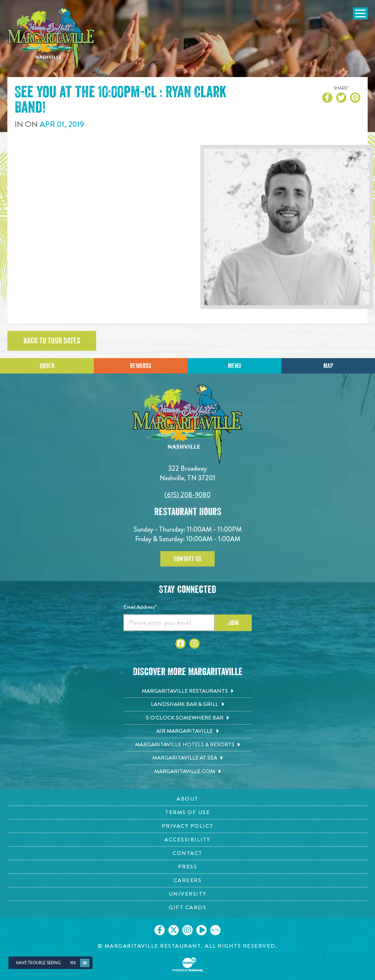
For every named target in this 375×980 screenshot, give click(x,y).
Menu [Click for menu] (234, 366)
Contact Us (187, 559)
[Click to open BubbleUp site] (187, 965)
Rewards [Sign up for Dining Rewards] (141, 366)
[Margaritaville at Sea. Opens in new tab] (187, 758)
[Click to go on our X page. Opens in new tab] (174, 930)
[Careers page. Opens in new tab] (187, 880)
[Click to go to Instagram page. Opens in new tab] (194, 644)
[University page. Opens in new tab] (187, 894)
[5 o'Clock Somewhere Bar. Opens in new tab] (187, 718)
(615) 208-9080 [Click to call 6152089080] (187, 495)
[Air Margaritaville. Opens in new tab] (187, 731)
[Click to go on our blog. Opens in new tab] (215, 930)
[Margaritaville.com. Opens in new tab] (187, 772)
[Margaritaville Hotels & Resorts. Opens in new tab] (187, 745)
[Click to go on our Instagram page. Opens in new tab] (187, 930)
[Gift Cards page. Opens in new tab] (187, 908)
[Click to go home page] (51, 39)
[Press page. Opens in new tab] (187, 867)
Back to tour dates (52, 341)
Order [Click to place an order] (47, 366)
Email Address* (140, 607)
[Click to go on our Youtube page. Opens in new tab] (201, 930)
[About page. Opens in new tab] (187, 799)
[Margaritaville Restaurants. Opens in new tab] (187, 691)
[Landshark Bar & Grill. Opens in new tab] (187, 704)
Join (233, 623)
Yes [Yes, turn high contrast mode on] (73, 963)
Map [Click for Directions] (328, 366)
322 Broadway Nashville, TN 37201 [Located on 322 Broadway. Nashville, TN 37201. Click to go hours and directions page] (187, 473)
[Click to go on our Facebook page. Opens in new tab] (160, 930)
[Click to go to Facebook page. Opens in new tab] (181, 644)
